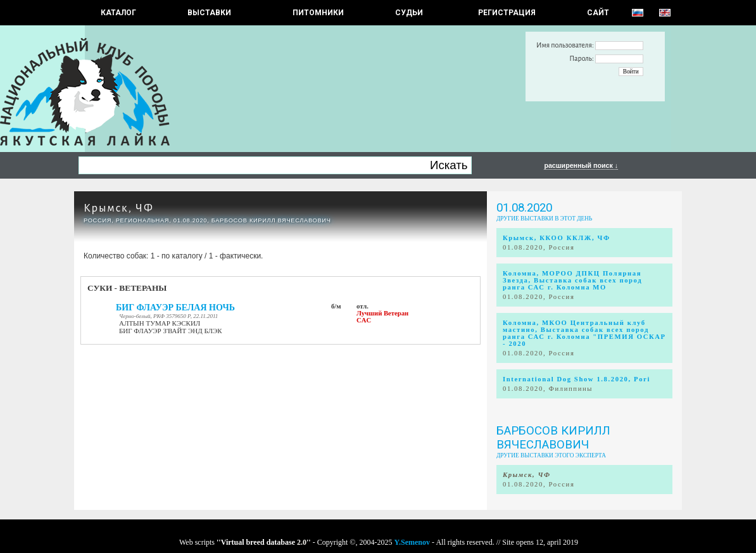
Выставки (209, 13)
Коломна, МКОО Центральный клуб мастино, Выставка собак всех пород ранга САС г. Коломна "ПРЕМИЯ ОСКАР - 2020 (584, 333)
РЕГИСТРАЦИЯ (507, 13)
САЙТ (598, 13)
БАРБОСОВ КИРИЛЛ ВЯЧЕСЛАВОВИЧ (553, 438)
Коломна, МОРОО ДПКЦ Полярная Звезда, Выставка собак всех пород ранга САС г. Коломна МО (572, 280)
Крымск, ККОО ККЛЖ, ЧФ (557, 238)
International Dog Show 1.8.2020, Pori (576, 379)
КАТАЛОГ (118, 13)
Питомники (318, 13)
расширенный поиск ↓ (581, 165)
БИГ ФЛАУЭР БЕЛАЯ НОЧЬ (175, 308)
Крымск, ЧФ (119, 208)
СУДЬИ (409, 13)
